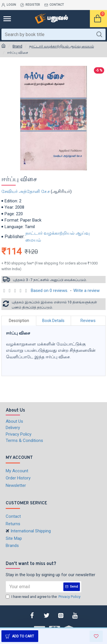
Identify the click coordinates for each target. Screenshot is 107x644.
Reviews (88, 321)
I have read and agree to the (44, 597)
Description (19, 321)
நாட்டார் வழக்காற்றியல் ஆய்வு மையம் (61, 46)
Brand (17, 46)
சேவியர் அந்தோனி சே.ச (26, 191)
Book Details (53, 321)
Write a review (86, 291)
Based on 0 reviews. (50, 291)
